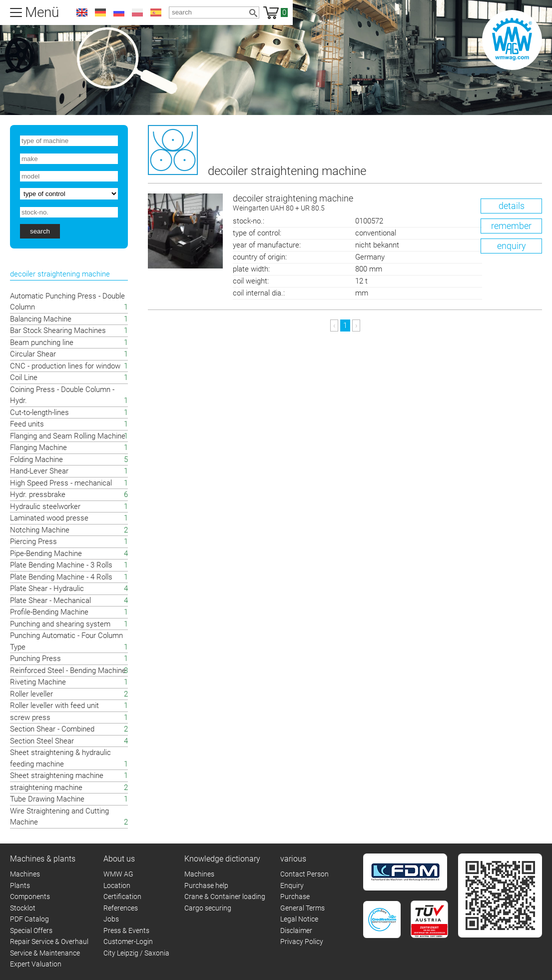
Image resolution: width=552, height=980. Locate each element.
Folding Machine (36, 459)
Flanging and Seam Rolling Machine (68, 436)
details (512, 206)
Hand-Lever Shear (39, 471)
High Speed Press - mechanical (61, 483)
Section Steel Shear (42, 741)
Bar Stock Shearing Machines (58, 330)
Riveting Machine (38, 682)
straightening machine (46, 787)
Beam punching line (42, 342)
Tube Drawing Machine (47, 799)
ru (119, 12)
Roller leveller (31, 694)
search (40, 231)
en (82, 12)
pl (137, 12)
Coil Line (24, 377)
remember (511, 226)
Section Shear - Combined (52, 729)
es (156, 12)
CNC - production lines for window (65, 366)
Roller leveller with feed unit (54, 705)
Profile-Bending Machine (49, 612)
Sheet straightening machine (57, 775)
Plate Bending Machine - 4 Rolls (61, 577)
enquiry (512, 246)
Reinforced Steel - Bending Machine (68, 670)
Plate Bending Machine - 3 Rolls (61, 565)
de (100, 12)
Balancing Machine (41, 319)
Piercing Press (33, 541)
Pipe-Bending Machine (46, 553)
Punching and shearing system (60, 624)
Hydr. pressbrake (38, 494)
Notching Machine (40, 530)
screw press (30, 717)
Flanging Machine (38, 447)
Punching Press (35, 658)
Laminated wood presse (49, 518)
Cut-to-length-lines (39, 412)
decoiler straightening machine (387, 203)
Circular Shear (33, 354)
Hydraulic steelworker (45, 506)
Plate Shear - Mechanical (50, 600)
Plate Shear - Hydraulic (47, 588)
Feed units (27, 424)
